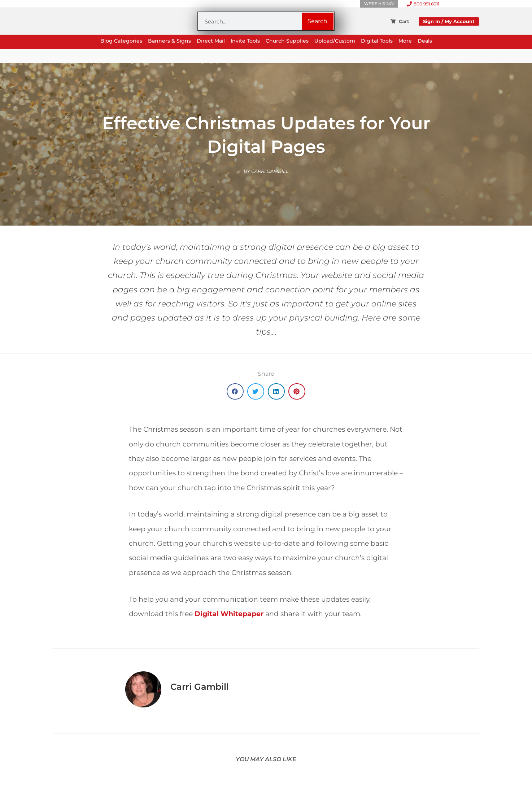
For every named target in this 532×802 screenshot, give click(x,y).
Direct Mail (211, 41)
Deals (425, 41)
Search (317, 21)
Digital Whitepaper (229, 614)
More (405, 41)
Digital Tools (377, 41)
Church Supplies (287, 41)
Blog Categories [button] (121, 41)
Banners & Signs (169, 41)
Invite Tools (245, 41)
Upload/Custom (335, 41)
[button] (235, 391)
